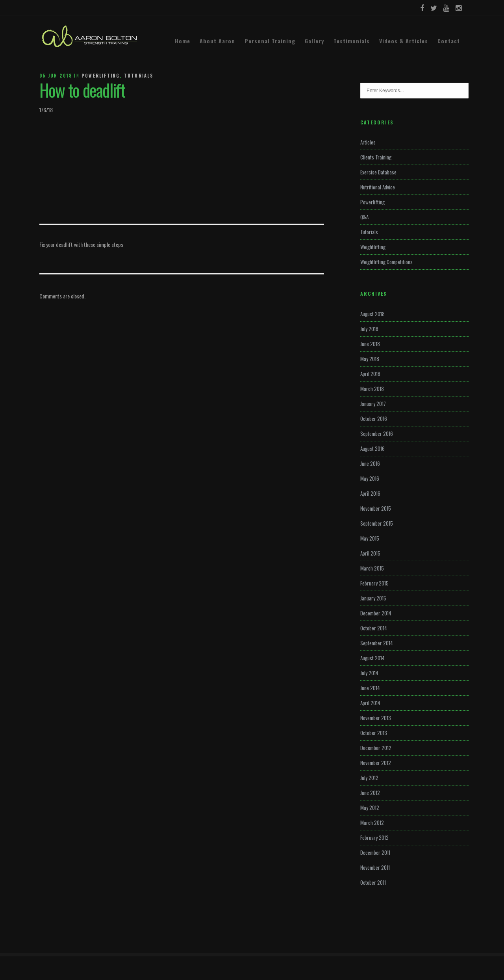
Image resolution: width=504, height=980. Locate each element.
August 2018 (372, 314)
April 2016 (370, 493)
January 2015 (373, 598)
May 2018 (370, 359)
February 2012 (374, 837)
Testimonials (352, 41)
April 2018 (370, 374)
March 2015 (372, 568)
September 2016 (377, 433)
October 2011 (373, 882)
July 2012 (369, 778)
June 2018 (370, 344)
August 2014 (372, 658)
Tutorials (139, 76)
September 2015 (377, 523)
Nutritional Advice (378, 187)
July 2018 (369, 329)
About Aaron (217, 41)
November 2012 (376, 763)
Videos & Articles (404, 41)
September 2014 (377, 643)
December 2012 (376, 748)
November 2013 (376, 718)
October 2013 (374, 733)
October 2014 (374, 628)
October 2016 (374, 419)
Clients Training (376, 157)
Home (183, 41)
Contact (449, 41)
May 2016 (370, 478)
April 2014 (370, 703)
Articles (368, 142)
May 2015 (370, 538)
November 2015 (376, 508)
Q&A (364, 217)
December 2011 (375, 852)
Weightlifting (373, 247)
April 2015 (370, 553)
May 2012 (370, 808)
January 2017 (373, 404)
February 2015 (374, 583)
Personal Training (270, 41)
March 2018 (372, 389)
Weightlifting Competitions (386, 262)
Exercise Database (378, 172)
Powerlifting (101, 76)
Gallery (314, 41)
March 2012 (372, 823)
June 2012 (370, 793)
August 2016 (372, 448)
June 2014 (370, 688)
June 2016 (370, 463)
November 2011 (375, 867)
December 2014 (376, 613)
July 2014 (369, 673)
